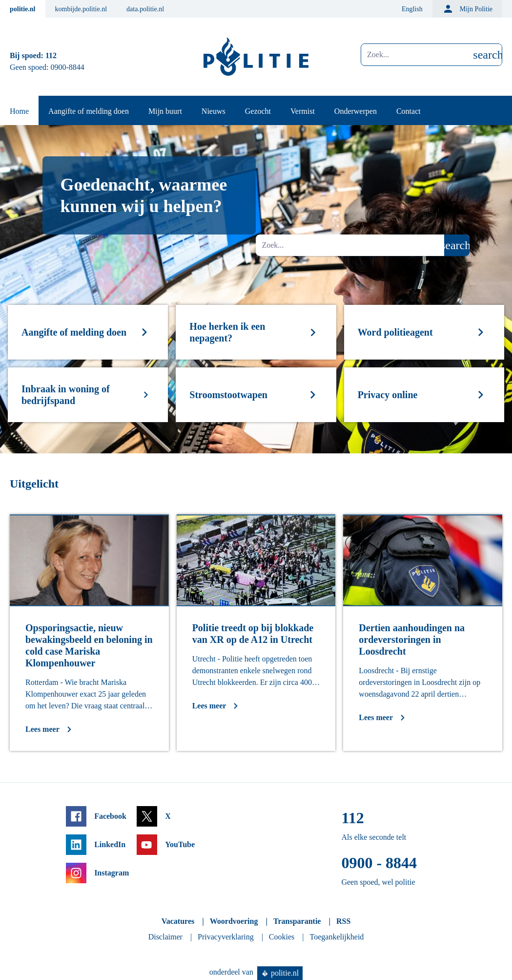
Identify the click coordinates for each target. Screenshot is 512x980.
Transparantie (297, 921)
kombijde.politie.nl (81, 9)
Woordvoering (234, 921)
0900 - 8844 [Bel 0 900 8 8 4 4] (379, 863)
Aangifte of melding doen (89, 111)
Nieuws (214, 111)
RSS (343, 921)
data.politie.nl (145, 9)
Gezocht (258, 111)
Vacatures (178, 921)
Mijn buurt (165, 111)
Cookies (282, 937)
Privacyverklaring (226, 937)
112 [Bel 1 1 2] (51, 55)
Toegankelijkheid (337, 937)
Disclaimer (165, 937)
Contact (409, 111)
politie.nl (23, 9)
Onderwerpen (356, 111)
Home (19, 111)
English (412, 9)
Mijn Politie (467, 9)
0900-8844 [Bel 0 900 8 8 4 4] (68, 67)
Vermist (303, 111)
